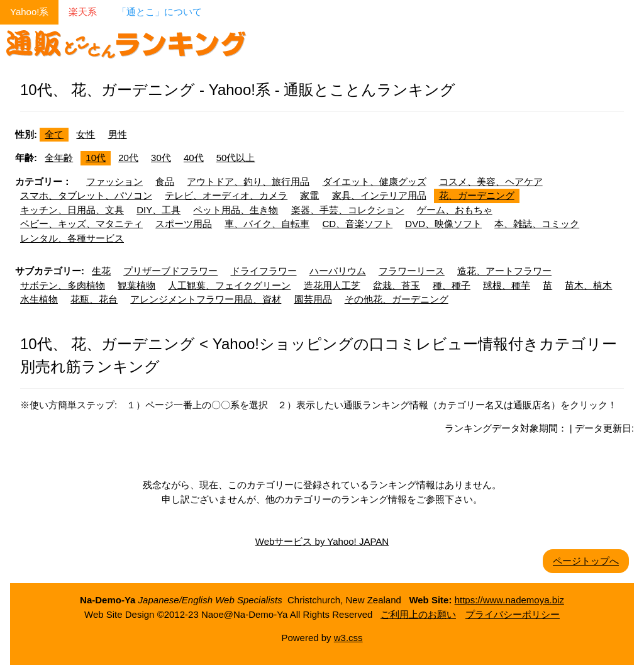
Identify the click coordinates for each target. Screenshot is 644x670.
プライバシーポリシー (513, 614)
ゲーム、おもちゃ (455, 210)
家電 (309, 195)
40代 (194, 158)
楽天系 (83, 12)
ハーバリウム (338, 271)
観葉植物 (136, 285)
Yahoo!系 (29, 12)
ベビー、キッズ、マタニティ (81, 224)
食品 (165, 181)
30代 (161, 158)
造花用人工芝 (332, 285)
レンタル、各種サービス (72, 238)
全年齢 (59, 158)
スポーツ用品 (184, 224)
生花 (101, 271)
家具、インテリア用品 (379, 195)
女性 (86, 134)
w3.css (348, 638)
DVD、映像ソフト (443, 224)
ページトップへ (586, 561)
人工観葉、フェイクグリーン (229, 285)
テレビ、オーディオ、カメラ (226, 195)
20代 (128, 158)
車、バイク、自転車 (267, 224)
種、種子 (452, 285)
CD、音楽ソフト (358, 224)
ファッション (114, 181)
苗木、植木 (588, 285)
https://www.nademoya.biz (509, 600)
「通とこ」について (159, 12)
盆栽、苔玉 (397, 285)
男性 (118, 134)
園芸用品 (313, 299)
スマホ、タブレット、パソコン (86, 195)
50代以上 (236, 158)
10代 (96, 158)
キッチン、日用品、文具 (72, 210)
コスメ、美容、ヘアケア (491, 181)
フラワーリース (412, 271)
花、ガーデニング (477, 195)
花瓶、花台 (94, 299)
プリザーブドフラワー (170, 271)
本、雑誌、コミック (537, 224)
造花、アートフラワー (504, 271)
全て (54, 134)
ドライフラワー (264, 271)
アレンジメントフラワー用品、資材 (206, 299)
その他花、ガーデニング (397, 299)
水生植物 (39, 299)
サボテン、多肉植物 (63, 285)
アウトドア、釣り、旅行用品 (248, 181)
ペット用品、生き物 (236, 210)
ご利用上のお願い (418, 614)
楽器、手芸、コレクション (348, 210)
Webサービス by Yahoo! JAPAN (322, 541)
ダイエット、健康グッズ (375, 181)
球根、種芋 (507, 285)
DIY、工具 (158, 210)
